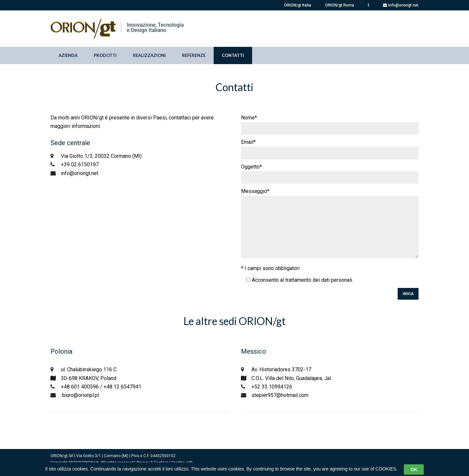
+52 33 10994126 (272, 387)
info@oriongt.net (403, 5)
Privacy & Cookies (152, 463)
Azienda (68, 55)
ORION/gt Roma (340, 5)
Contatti (233, 55)
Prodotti (105, 55)
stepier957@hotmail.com (280, 395)
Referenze (194, 55)
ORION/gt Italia (298, 5)
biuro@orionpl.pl (80, 395)
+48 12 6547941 (122, 387)
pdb (189, 463)
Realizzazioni (149, 55)
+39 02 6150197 (80, 164)
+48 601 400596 (80, 387)
